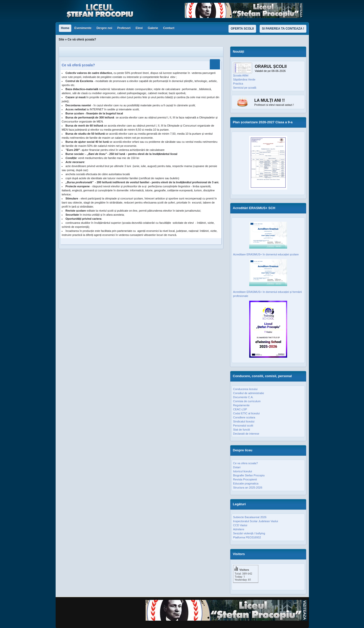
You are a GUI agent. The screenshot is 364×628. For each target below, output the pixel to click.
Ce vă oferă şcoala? (78, 65)
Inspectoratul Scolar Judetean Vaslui (256, 521)
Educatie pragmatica (246, 483)
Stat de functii (242, 430)
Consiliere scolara (244, 417)
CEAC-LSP (240, 409)
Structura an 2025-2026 (248, 488)
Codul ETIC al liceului (246, 413)
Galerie (153, 28)
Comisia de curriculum (247, 401)
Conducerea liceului (245, 389)
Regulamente (241, 405)
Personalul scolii (243, 426)
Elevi (139, 28)
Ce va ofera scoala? (245, 463)
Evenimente (83, 28)
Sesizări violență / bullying (249, 533)
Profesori (124, 28)
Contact (169, 28)
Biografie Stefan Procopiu (249, 475)
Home (65, 28)
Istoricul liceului (243, 471)
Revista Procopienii (245, 479)
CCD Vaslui (240, 525)
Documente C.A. (243, 397)
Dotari (237, 467)
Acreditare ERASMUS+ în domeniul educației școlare (266, 254)
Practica (238, 84)
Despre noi (104, 28)
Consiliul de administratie (248, 393)
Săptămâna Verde (244, 79)
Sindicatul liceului (244, 421)
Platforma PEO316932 (247, 537)
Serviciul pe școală (245, 88)
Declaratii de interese (246, 434)
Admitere (239, 529)
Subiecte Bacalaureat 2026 (250, 517)
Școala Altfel (241, 75)
